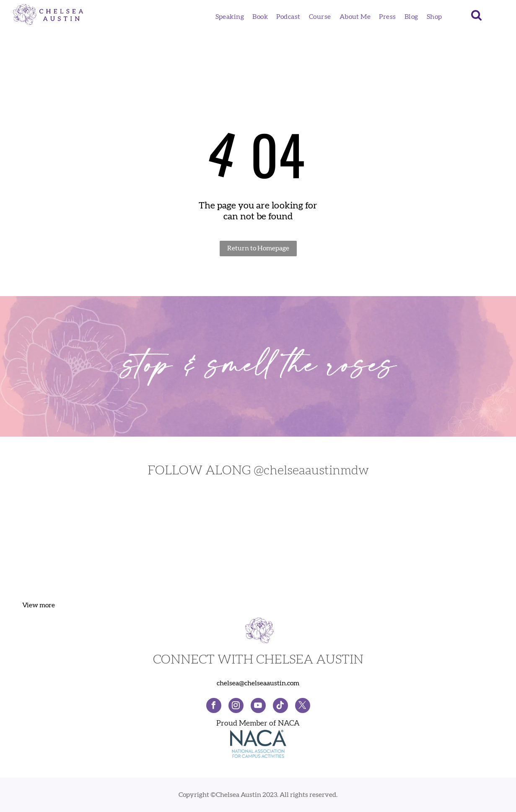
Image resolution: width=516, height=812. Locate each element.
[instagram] (236, 707)
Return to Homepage (258, 248)
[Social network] (280, 707)
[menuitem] (230, 17)
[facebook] (214, 707)
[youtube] (258, 707)
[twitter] (303, 707)
